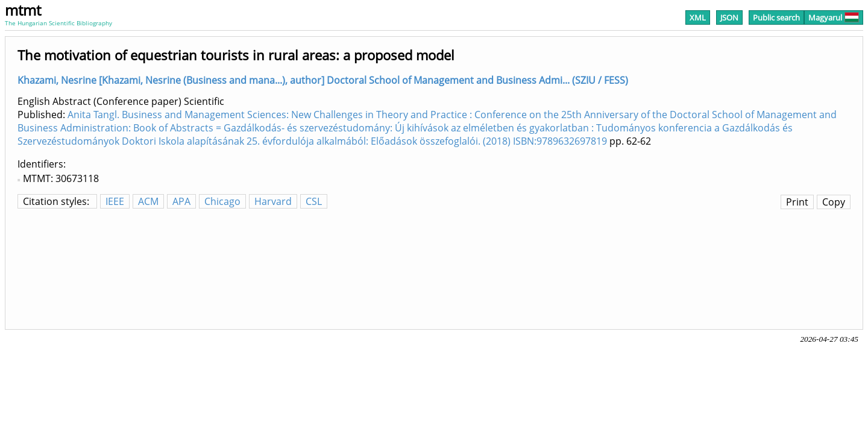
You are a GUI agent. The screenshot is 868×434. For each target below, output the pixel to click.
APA (181, 201)
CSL (314, 201)
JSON (729, 17)
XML (698, 17)
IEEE (115, 201)
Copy (834, 202)
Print (797, 202)
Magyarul (834, 17)
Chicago (222, 201)
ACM (148, 201)
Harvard (273, 201)
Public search (776, 17)
